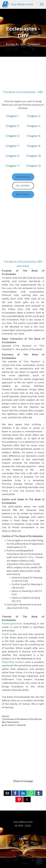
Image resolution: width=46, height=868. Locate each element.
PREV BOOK (23, 177)
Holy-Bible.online (22, 4)
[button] (7, 793)
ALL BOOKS (23, 186)
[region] (23, 75)
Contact (23, 855)
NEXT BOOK (23, 194)
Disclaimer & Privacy (23, 850)
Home (23, 845)
